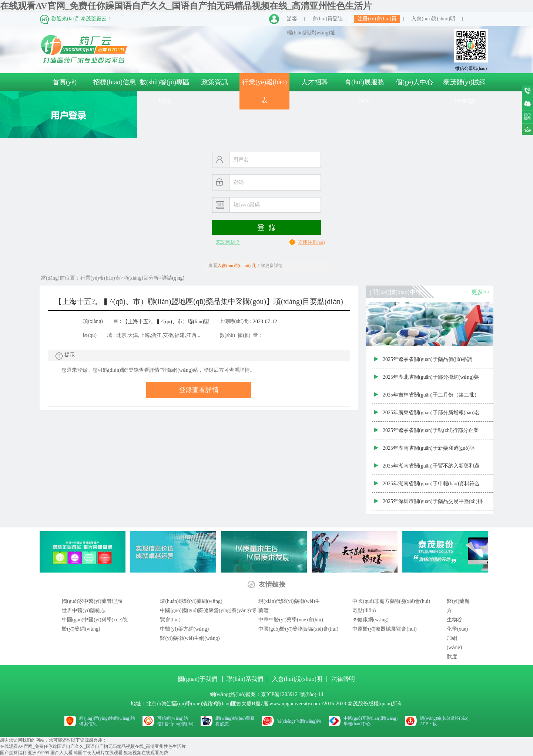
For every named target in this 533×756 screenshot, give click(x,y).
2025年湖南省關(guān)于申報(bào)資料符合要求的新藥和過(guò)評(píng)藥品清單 (431, 487)
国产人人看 (61, 753)
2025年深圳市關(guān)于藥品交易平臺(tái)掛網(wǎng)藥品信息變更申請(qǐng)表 (433, 504)
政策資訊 (215, 82)
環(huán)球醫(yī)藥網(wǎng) (191, 601)
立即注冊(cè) (311, 242)
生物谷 (455, 620)
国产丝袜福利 (13, 753)
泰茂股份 (358, 704)
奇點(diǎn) (364, 610)
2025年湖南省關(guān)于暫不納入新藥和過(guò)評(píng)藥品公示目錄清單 (431, 469)
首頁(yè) (65, 82)
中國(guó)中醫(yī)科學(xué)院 (95, 620)
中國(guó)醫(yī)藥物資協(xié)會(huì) (298, 629)
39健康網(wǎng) (370, 620)
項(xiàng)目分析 (141, 278)
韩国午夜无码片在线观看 (98, 753)
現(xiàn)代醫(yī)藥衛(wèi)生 (289, 601)
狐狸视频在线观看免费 (146, 753)
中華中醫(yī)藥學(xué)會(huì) (291, 620)
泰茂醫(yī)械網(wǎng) (465, 91)
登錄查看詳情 (199, 390)
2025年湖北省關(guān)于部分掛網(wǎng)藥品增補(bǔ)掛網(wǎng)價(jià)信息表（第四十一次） (433, 380)
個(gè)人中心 (414, 82)
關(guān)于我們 (198, 679)
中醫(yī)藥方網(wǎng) (184, 629)
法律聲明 (343, 679)
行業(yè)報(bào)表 (264, 91)
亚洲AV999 (38, 753)
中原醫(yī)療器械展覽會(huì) (384, 629)
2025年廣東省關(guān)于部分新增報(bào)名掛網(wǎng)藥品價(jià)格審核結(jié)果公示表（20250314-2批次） (433, 416)
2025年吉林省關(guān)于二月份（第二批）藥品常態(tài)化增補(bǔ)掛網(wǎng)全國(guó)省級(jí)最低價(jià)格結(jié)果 (431, 398)
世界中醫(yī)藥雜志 (84, 610)
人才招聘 (315, 82)
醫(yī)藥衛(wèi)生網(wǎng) (190, 638)
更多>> (480, 292)
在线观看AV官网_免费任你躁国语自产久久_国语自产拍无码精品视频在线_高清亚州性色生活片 (186, 6)
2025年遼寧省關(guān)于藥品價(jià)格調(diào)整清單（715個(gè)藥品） (428, 362)
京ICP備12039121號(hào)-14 (292, 694)
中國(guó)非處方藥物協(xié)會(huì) (391, 601)
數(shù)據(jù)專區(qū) (165, 91)
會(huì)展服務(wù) (364, 91)
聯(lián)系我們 (245, 679)
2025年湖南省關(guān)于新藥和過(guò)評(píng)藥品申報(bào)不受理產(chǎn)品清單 (430, 451)
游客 (292, 19)
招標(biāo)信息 (115, 82)
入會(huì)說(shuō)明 (433, 19)
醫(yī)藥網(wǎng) (81, 629)
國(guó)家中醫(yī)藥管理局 (92, 601)
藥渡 (264, 610)
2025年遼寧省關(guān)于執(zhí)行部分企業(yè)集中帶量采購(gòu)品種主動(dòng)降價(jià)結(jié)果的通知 (431, 433)
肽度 (452, 657)
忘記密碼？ (228, 242)
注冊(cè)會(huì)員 (377, 19)
